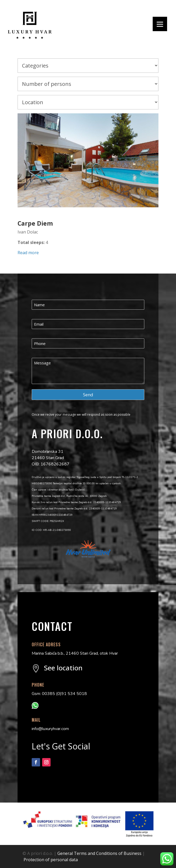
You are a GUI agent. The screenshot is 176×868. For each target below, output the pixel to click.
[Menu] (160, 24)
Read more (28, 253)
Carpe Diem (35, 223)
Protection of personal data (51, 860)
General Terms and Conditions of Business (99, 853)
